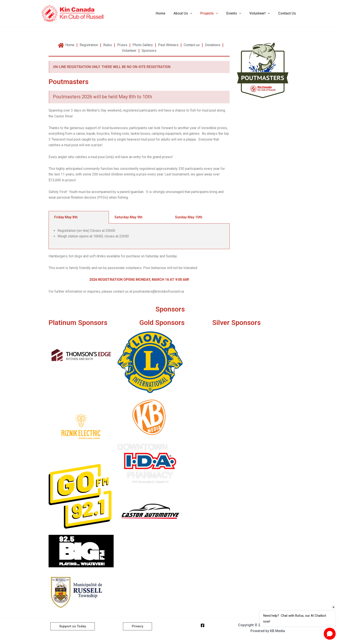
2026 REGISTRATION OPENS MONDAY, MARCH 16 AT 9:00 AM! (139, 280)
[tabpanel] (139, 236)
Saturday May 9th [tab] (128, 217)
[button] (196, 13)
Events (237, 13)
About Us (189, 13)
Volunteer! (262, 13)
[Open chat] (330, 634)
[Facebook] (203, 625)
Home (168, 13)
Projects (214, 13)
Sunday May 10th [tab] (189, 217)
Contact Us (288, 13)
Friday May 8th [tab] (66, 217)
